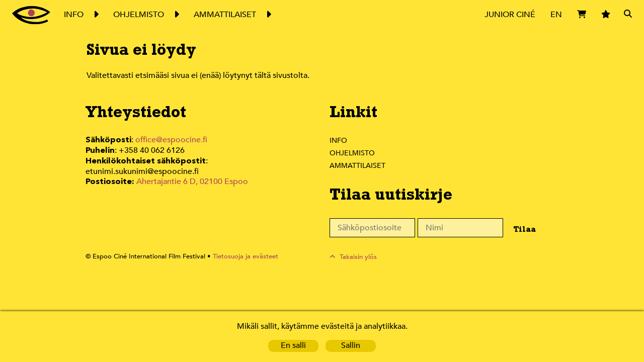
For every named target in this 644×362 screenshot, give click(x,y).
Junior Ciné (510, 14)
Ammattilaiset (358, 165)
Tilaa (522, 229)
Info (338, 140)
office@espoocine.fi (172, 140)
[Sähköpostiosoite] (372, 228)
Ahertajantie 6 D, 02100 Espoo (191, 170)
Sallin (351, 346)
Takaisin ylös (358, 257)
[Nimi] (460, 228)
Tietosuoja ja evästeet (240, 257)
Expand (96, 15)
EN (556, 14)
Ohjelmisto (353, 153)
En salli (293, 346)
